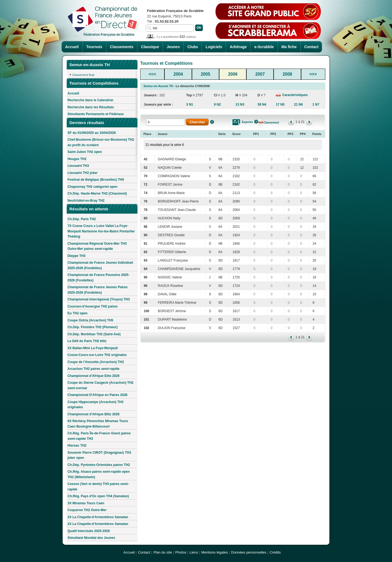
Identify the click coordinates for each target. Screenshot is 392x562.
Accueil (72, 47)
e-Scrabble (264, 47)
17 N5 (280, 105)
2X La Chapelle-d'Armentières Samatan (98, 517)
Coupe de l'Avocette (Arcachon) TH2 (96, 362)
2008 (287, 74)
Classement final (83, 75)
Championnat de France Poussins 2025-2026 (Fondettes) (98, 278)
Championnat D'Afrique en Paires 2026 (97, 395)
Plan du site (163, 552)
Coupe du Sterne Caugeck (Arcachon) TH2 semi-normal (100, 385)
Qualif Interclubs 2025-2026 (89, 531)
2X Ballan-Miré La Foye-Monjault (93, 348)
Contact (311, 47)
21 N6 (298, 105)
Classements (122, 47)
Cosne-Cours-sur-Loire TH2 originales (97, 355)
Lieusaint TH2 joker (83, 173)
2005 (205, 74)
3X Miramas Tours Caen (86, 503)
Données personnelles (249, 552)
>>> (313, 74)
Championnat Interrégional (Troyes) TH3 (99, 299)
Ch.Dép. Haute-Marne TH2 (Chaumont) (97, 194)
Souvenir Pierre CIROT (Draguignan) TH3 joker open (99, 455)
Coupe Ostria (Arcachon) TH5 (90, 320)
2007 (260, 74)
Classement (271, 123)
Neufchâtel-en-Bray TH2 (86, 201)
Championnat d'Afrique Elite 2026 (94, 376)
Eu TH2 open (77, 313)
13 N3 (240, 105)
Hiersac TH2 (77, 446)
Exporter (247, 122)
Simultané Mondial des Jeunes (91, 538)
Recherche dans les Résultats (91, 107)
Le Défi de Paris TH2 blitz (87, 341)
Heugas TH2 (77, 159)
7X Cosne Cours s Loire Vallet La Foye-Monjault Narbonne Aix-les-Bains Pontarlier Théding (101, 231)
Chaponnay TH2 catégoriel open (92, 187)
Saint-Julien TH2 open (85, 152)
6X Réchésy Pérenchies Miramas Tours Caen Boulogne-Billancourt (98, 424)
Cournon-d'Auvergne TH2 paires (93, 306)
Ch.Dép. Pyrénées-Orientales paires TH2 (99, 465)
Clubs (193, 47)
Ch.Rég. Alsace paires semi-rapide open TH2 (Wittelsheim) (99, 474)
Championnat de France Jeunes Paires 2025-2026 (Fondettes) (98, 290)
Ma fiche (289, 47)
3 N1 (190, 105)
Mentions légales (215, 552)
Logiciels (214, 47)
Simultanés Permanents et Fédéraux (96, 114)
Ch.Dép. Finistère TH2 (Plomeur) (93, 327)
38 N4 (262, 105)
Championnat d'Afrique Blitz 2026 (94, 414)
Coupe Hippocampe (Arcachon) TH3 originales (95, 405)
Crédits (275, 552)
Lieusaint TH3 (78, 166)
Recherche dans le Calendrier (91, 100)
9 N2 (217, 105)
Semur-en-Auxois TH (158, 86)
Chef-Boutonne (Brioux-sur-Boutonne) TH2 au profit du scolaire (101, 142)
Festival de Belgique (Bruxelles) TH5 (96, 180)
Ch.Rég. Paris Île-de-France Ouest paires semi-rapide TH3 (99, 436)
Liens (194, 552)
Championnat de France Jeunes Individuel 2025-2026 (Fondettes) (100, 265)
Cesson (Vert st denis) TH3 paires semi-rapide (98, 487)
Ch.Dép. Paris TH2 (82, 219)
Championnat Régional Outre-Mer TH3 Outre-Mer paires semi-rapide (97, 246)
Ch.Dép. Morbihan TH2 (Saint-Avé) (94, 334)
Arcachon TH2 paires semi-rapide (94, 369)
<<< (152, 74)
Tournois (94, 47)
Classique (150, 47)
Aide (212, 122)
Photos (181, 552)
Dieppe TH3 (76, 256)
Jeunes (173, 47)
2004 (178, 74)
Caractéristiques (294, 95)
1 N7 (316, 105)
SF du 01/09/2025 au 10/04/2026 (92, 133)
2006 (233, 74)
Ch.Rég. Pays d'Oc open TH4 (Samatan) (98, 496)
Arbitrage (238, 47)
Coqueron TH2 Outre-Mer (87, 510)
